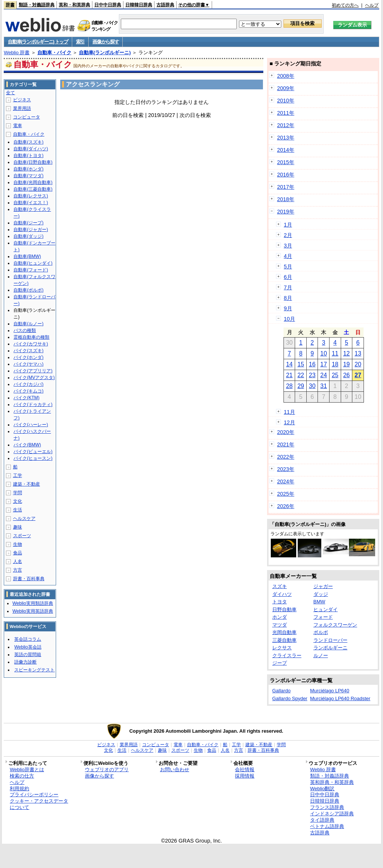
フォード (323, 617)
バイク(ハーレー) (31, 425)
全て (10, 93)
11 (335, 353)
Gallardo (281, 691)
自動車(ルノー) (28, 324)
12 (346, 353)
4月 (288, 256)
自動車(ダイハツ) (31, 149)
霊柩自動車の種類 (31, 337)
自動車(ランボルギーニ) (105, 53)
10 (324, 353)
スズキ (280, 586)
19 (346, 364)
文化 (18, 501)
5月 (288, 267)
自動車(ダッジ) (28, 236)
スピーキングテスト (34, 670)
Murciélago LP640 (330, 691)
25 (335, 375)
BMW (319, 602)
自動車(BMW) (27, 256)
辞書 (10, 5)
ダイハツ (282, 594)
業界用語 (22, 108)
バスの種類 (25, 330)
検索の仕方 (22, 776)
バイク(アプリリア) (33, 371)
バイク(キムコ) (28, 391)
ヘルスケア (24, 518)
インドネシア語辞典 (332, 814)
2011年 (286, 113)
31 (324, 386)
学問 (18, 493)
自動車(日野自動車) (33, 162)
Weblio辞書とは (27, 769)
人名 (18, 561)
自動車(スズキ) (28, 142)
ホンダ (280, 617)
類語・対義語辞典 (37, 5)
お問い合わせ (175, 769)
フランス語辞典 (327, 807)
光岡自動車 (284, 632)
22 (301, 375)
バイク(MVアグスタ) (34, 378)
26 (346, 375)
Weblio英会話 (28, 647)
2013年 (286, 138)
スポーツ (22, 536)
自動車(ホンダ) (28, 169)
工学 (18, 475)
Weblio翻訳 (322, 789)
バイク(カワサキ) (31, 344)
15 (301, 364)
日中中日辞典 (108, 5)
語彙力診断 (25, 662)
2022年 (286, 457)
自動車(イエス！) (31, 203)
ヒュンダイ (326, 610)
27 (358, 375)
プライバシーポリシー (34, 795)
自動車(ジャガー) (31, 230)
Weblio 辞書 (17, 53)
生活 (18, 510)
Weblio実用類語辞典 (33, 603)
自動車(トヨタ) (28, 156)
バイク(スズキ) (28, 351)
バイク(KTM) (26, 398)
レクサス (282, 648)
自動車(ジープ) (28, 223)
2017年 (286, 187)
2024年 (286, 481)
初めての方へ (345, 5)
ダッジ (321, 594)
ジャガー (323, 586)
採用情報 (245, 776)
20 (358, 364)
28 (289, 386)
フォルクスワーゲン (335, 625)
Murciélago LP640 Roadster (340, 698)
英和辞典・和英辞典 (332, 782)
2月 (288, 235)
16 (312, 364)
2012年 (286, 125)
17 (324, 364)
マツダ (280, 625)
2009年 (286, 88)
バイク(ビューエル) (33, 452)
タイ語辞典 (322, 820)
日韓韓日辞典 (139, 5)
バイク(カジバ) (28, 384)
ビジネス (22, 100)
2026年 (286, 506)
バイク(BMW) (27, 445)
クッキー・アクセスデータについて (39, 804)
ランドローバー (330, 640)
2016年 (286, 175)
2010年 (286, 101)
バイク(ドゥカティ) (33, 404)
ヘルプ (372, 5)
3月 (288, 246)
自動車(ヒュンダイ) (33, 263)
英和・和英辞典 (74, 5)
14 (289, 364)
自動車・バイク (54, 53)
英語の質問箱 (28, 655)
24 (324, 375)
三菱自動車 (284, 640)
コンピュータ (27, 117)
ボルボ (321, 632)
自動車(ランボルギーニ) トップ (38, 42)
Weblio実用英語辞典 (33, 611)
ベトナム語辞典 (327, 826)
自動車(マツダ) (28, 176)
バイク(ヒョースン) (33, 458)
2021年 (286, 444)
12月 (289, 422)
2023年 (286, 469)
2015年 (286, 162)
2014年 (286, 150)
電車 (18, 126)
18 (335, 364)
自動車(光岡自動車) (33, 182)
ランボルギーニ (330, 648)
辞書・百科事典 (29, 579)
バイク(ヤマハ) (28, 364)
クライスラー (287, 655)
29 (301, 386)
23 (312, 375)
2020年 (286, 432)
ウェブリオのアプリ (107, 769)
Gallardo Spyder (290, 698)
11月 (289, 412)
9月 (288, 308)
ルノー (321, 655)
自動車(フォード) (31, 270)
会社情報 (245, 769)
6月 (288, 277)
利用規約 (19, 789)
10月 (289, 319)
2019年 (286, 212)
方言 (18, 570)
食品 (18, 553)
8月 (288, 298)
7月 (288, 287)
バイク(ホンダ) (28, 357)
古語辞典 (165, 5)
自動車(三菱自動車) (33, 189)
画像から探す (105, 42)
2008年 (286, 76)
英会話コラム (28, 639)
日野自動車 (284, 610)
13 (358, 353)
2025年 (286, 494)
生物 (18, 544)
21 (289, 375)
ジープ (280, 663)
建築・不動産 (27, 484)
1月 (288, 225)
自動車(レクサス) (31, 196)
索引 (80, 42)
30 (312, 386)
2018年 (286, 199)
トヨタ (280, 602)
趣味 (18, 527)
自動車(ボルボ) (28, 290)
